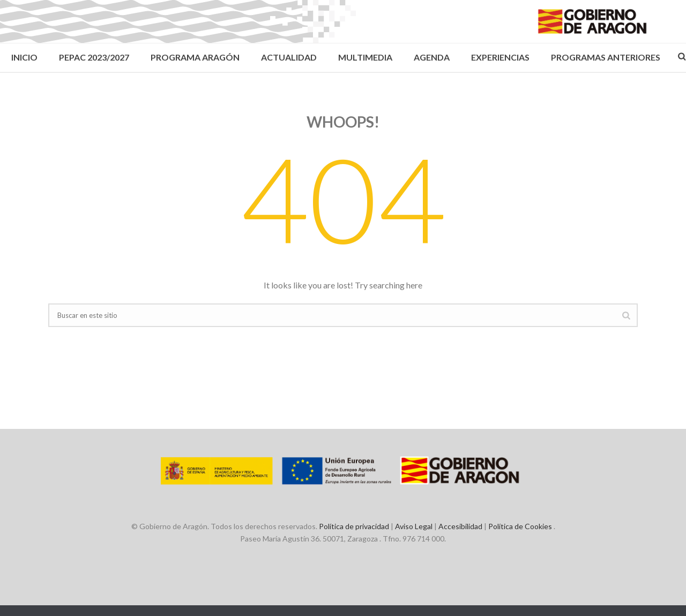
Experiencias (500, 57)
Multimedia (365, 57)
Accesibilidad (460, 526)
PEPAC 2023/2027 (94, 57)
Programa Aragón (195, 57)
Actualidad (289, 57)
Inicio (24, 57)
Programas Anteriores (606, 57)
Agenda (432, 57)
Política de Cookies (520, 526)
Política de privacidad (354, 526)
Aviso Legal (414, 526)
